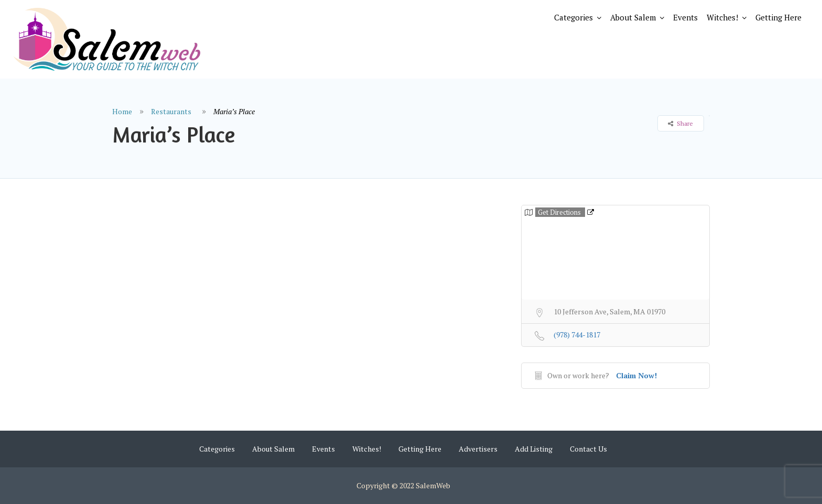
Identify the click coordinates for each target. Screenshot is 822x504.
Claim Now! (636, 375)
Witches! (722, 17)
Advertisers (478, 449)
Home (122, 111)
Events (685, 17)
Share (680, 123)
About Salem (633, 17)
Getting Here (778, 17)
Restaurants (171, 111)
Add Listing (534, 449)
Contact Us (588, 449)
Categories (574, 17)
